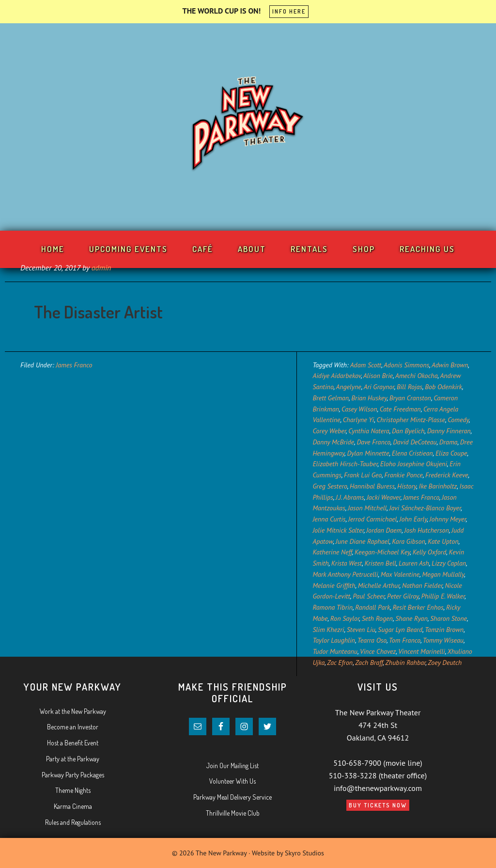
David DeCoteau (415, 442)
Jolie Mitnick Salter (338, 530)
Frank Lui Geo (363, 475)
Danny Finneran (449, 431)
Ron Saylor (345, 618)
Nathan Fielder (422, 585)
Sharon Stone (449, 618)
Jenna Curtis (329, 519)
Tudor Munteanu (335, 651)
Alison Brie (378, 376)
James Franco (74, 365)
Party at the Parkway (73, 759)
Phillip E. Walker (443, 596)
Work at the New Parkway (73, 711)
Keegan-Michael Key (382, 552)
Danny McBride (333, 442)
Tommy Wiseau (443, 640)
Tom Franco (405, 640)
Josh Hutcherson (427, 530)
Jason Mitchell (367, 508)
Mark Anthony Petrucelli (345, 574)
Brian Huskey (369, 398)
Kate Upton (443, 541)
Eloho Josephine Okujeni (414, 464)
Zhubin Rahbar (406, 663)
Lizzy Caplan (449, 563)
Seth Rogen (377, 618)
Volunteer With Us (232, 781)
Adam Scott (366, 365)
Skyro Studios (304, 853)
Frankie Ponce (403, 475)
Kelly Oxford (430, 552)
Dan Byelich (408, 431)
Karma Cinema (73, 806)
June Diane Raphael (363, 541)
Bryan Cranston (410, 398)
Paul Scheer (369, 596)
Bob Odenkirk (443, 387)
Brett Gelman (331, 398)
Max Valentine (400, 574)
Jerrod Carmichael (373, 519)
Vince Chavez (378, 651)
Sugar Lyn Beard (400, 630)
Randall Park (372, 607)
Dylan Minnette (368, 453)
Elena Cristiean (412, 453)
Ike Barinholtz (438, 486)
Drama (449, 442)
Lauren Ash (414, 563)
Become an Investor (73, 727)
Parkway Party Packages (73, 775)
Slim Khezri (328, 630)
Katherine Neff (332, 552)
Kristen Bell (380, 563)
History (407, 486)
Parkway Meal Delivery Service (232, 797)
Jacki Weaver (384, 497)
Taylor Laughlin (334, 640)
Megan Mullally (443, 574)
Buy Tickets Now (378, 805)
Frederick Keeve (447, 475)
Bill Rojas (410, 387)
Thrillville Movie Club (233, 813)
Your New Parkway (248, 125)
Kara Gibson (409, 541)
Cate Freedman (400, 409)
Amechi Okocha (417, 376)
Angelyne (348, 387)
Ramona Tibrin (333, 607)
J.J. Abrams (350, 497)
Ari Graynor (379, 387)
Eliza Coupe (451, 453)
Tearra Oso (372, 640)
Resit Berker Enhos (418, 607)
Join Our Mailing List (232, 765)
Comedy (458, 420)
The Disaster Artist (98, 312)
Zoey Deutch (445, 663)
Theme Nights (73, 790)
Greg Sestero (330, 486)
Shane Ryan (411, 618)
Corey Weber (329, 431)
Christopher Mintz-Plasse (411, 420)
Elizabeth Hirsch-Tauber (345, 464)
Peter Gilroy (403, 596)
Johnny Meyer (448, 519)
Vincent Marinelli (421, 651)
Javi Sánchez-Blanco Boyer (425, 508)
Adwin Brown (450, 365)
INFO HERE (289, 11)
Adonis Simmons (406, 365)
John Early (413, 519)
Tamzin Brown (444, 630)
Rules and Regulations (73, 822)
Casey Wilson (359, 409)
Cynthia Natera (369, 431)
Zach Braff (369, 663)
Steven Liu (361, 630)
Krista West (347, 563)
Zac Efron (340, 663)
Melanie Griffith (334, 585)
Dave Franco (373, 442)
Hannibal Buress (372, 486)
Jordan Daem (384, 530)
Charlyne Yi (359, 420)
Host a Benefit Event (73, 743)
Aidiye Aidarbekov (337, 376)
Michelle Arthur (379, 585)
